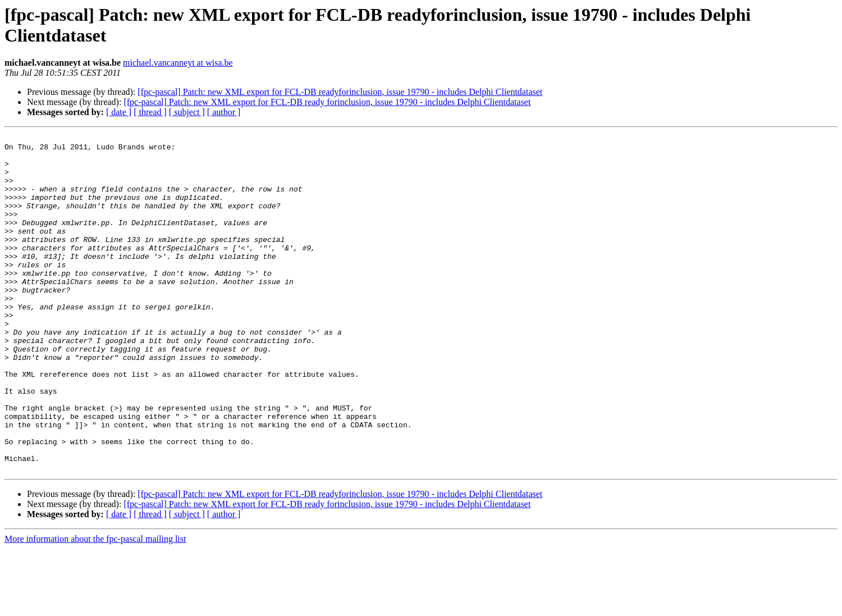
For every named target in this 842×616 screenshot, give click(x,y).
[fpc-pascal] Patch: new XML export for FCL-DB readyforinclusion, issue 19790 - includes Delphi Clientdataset (340, 92)
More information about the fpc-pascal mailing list (95, 606)
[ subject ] (187, 112)
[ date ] (119, 112)
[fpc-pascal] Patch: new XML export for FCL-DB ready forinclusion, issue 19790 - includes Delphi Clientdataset (327, 102)
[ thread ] (150, 112)
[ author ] (224, 112)
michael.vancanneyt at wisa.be (178, 63)
